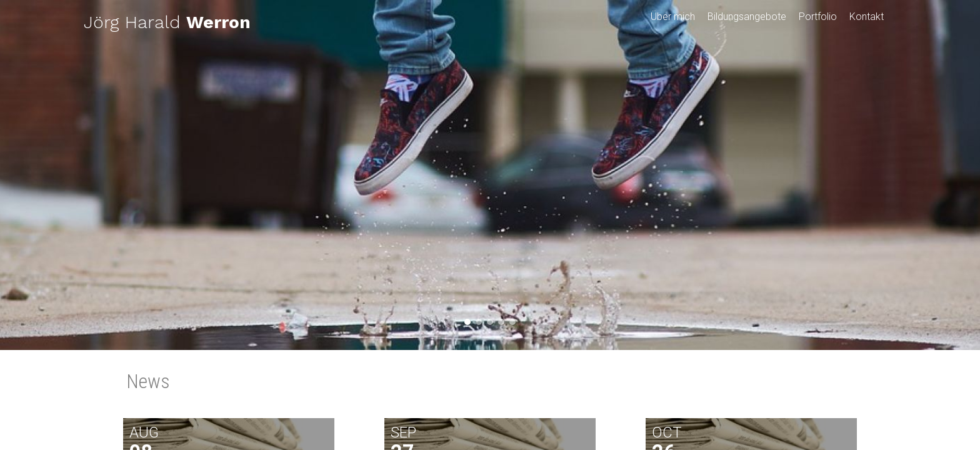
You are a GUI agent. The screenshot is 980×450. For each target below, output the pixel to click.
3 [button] (490, 322)
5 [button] (512, 322)
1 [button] (467, 322)
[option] (490, 175)
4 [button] (501, 322)
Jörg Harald (167, 22)
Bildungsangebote (747, 17)
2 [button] (479, 322)
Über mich (673, 17)
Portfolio (818, 17)
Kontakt (867, 17)
